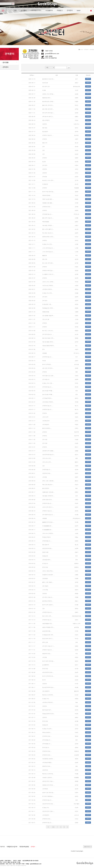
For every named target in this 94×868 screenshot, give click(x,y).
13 (64, 827)
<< (48, 827)
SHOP (79, 11)
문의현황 (5, 62)
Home (82, 50)
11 (57, 827)
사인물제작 (49, 10)
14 (67, 827)
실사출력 (24, 10)
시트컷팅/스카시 (36, 10)
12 (61, 827)
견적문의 (70, 10)
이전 (53, 827)
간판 (15, 10)
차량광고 (60, 10)
